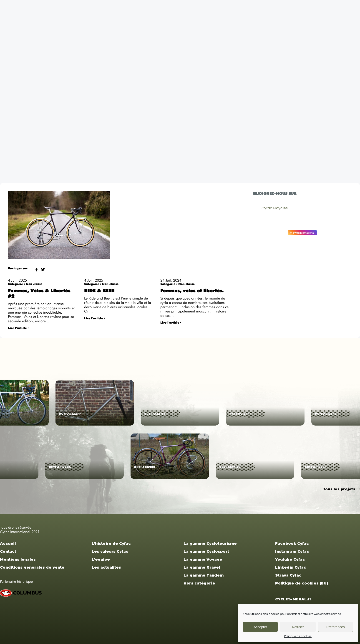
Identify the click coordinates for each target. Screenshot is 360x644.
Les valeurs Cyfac (110, 551)
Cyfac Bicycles (275, 208)
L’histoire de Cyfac (111, 544)
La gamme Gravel (202, 567)
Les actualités (106, 567)
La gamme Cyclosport (206, 551)
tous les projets (342, 489)
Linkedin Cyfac (291, 567)
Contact (8, 551)
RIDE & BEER (99, 291)
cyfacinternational (302, 233)
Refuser (298, 627)
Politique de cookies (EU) (302, 583)
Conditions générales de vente (32, 567)
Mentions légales (18, 559)
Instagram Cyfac (292, 551)
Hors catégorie (199, 583)
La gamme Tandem (204, 575)
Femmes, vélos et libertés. (192, 291)
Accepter (260, 627)
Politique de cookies (298, 636)
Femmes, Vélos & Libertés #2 (39, 294)
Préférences (336, 627)
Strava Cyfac (288, 575)
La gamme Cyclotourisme (210, 544)
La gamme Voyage (203, 559)
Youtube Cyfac (290, 559)
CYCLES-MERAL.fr (293, 599)
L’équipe (101, 559)
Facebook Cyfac (292, 544)
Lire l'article (18, 328)
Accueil (8, 544)
